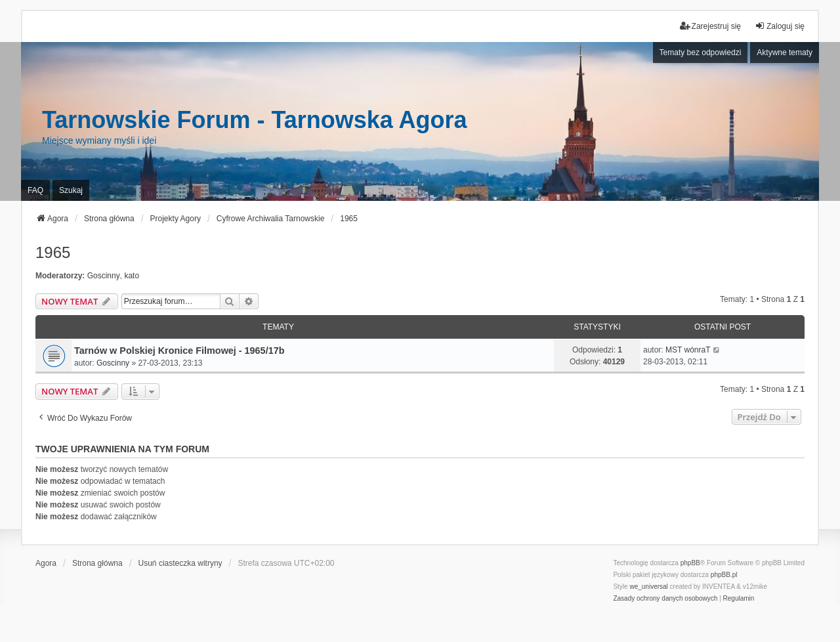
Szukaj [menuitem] (71, 190)
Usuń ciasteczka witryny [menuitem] (180, 563)
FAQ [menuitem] (35, 190)
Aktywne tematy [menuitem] (785, 53)
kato (132, 276)
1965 (53, 252)
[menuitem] (665, 599)
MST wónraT (688, 350)
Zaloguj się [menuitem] (780, 26)
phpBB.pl (724, 575)
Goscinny (104, 276)
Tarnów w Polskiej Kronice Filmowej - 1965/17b (179, 351)
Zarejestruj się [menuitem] (710, 26)
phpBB (690, 563)
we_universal (648, 587)
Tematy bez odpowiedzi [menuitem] (701, 53)
